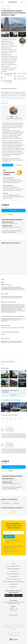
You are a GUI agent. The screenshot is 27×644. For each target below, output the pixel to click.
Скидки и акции (14, 571)
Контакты (13, 629)
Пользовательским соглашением (11, 549)
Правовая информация (8, 627)
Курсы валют (13, 587)
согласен (8, 541)
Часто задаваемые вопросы (13, 566)
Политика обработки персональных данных (13, 582)
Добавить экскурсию (14, 615)
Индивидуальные (6, 503)
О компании (7, 625)
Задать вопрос (8, 165)
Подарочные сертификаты (14, 569)
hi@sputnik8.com (13, 610)
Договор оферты (14, 576)
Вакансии (16, 627)
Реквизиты (22, 627)
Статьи (14, 564)
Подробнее (19, 165)
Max (17, 608)
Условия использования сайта (14, 579)
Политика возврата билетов (13, 574)
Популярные (16, 503)
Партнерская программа (17, 625)
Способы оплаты (14, 584)
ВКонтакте (12, 608)
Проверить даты (13, 211)
